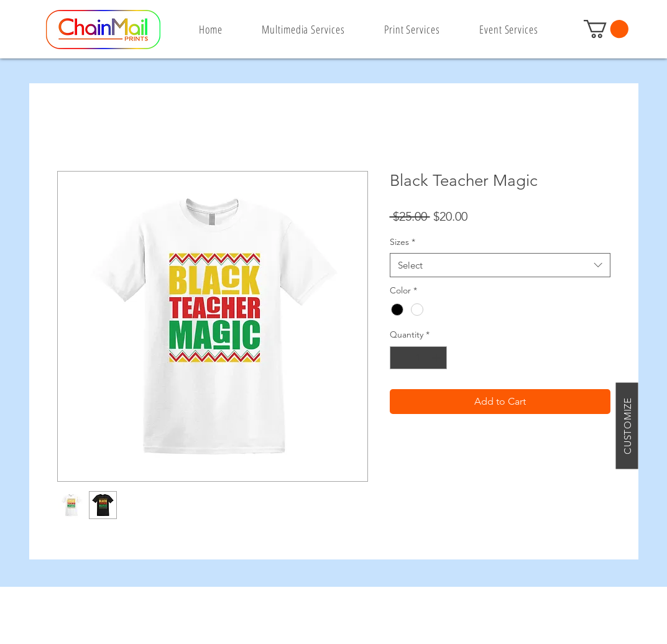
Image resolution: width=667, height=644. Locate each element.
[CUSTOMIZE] (627, 425)
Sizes (402, 242)
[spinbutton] (418, 358)
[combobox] (500, 265)
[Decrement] (399, 358)
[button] (606, 29)
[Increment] (437, 358)
